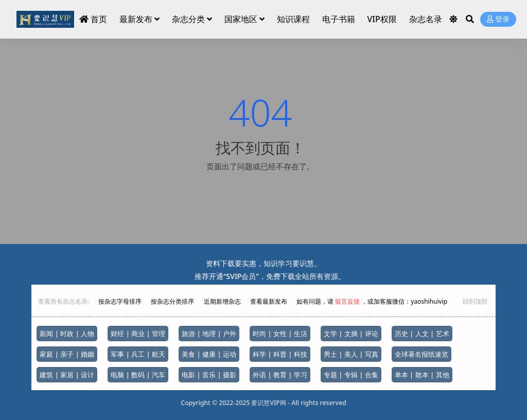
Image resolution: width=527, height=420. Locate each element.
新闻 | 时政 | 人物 (67, 334)
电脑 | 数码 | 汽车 (138, 375)
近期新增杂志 (223, 301)
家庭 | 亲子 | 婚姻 (67, 354)
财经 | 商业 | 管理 (138, 334)
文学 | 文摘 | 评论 (351, 334)
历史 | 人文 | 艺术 (422, 334)
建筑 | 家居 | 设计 (67, 375)
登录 (498, 19)
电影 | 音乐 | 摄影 (209, 375)
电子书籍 (339, 19)
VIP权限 (382, 19)
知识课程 (293, 19)
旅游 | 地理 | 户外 (209, 334)
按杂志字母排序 (121, 301)
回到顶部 (475, 301)
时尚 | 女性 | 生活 (280, 334)
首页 (93, 19)
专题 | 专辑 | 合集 (351, 375)
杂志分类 (188, 19)
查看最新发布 (269, 301)
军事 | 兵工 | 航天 (138, 354)
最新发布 (136, 19)
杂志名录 (426, 19)
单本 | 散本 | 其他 (422, 375)
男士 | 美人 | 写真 (351, 354)
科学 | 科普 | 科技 (280, 354)
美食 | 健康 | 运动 (209, 354)
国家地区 (241, 19)
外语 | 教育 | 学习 (280, 375)
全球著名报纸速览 (421, 354)
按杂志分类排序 (172, 301)
